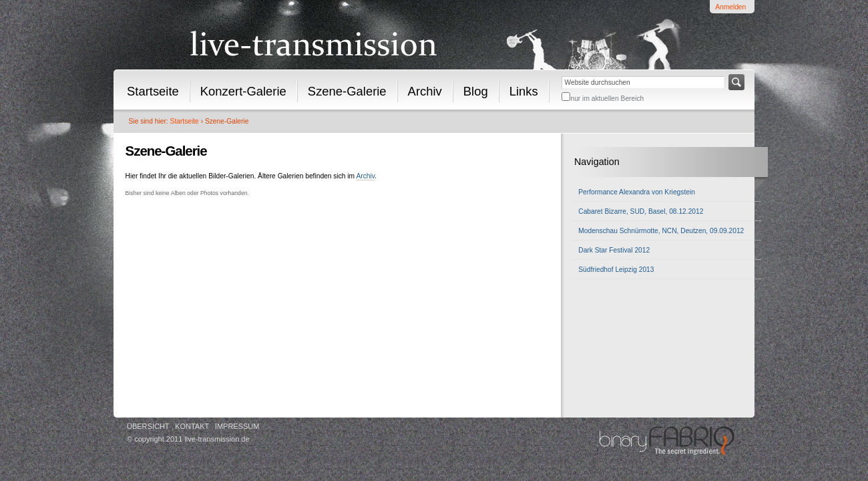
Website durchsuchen (561, 74)
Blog (476, 91)
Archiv (425, 91)
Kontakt (192, 426)
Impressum (237, 426)
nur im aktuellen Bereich (607, 99)
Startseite (153, 91)
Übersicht (148, 426)
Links (524, 91)
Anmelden (730, 7)
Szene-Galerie (347, 91)
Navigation (597, 162)
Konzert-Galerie (243, 91)
